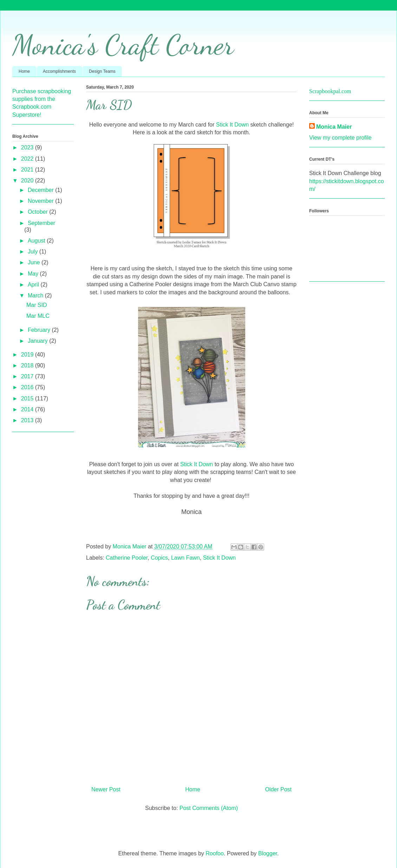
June (35, 262)
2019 (28, 355)
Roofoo (215, 853)
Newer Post (106, 789)
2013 (28, 420)
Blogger (268, 853)
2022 (28, 159)
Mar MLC (38, 316)
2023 (28, 147)
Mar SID (37, 305)
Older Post (278, 789)
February (40, 330)
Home (24, 71)
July (34, 252)
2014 (28, 409)
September (41, 223)
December (41, 190)
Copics (159, 558)
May (34, 274)
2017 (28, 376)
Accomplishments (59, 71)
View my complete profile (340, 138)
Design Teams (102, 71)
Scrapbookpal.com (330, 91)
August (37, 241)
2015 (28, 398)
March (36, 295)
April (34, 285)
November (41, 201)
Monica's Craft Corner (123, 45)
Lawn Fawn (186, 558)
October (38, 212)
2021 (28, 170)
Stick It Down (232, 125)
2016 (28, 387)
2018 (28, 365)
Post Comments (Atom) (209, 808)
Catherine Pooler (127, 558)
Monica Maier (334, 127)
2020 (28, 181)
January (38, 341)
